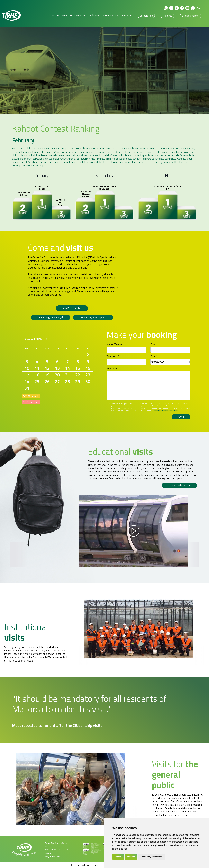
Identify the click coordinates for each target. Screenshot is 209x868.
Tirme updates (111, 16)
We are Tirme (59, 16)
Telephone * (113, 356)
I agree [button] (118, 857)
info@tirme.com (52, 857)
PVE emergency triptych (51, 318)
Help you (167, 16)
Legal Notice (84, 865)
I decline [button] (131, 857)
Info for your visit (72, 309)
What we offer (78, 16)
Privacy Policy (100, 865)
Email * (154, 344)
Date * (154, 356)
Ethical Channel (191, 16)
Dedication (94, 16)
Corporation (146, 16)
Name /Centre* (115, 344)
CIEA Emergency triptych (93, 318)
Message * (112, 368)
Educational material (179, 485)
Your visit (127, 16)
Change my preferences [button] (151, 857)
